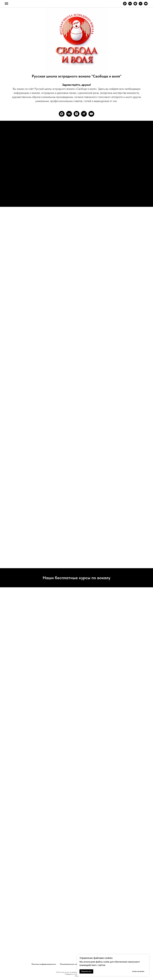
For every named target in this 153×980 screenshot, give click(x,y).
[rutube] (141, 5)
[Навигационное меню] (6, 4)
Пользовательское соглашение (72, 964)
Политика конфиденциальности (44, 964)
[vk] (130, 5)
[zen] (135, 5)
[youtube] (146, 5)
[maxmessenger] (125, 5)
